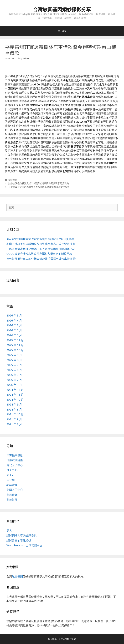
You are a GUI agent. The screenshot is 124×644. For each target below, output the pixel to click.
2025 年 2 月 (14, 380)
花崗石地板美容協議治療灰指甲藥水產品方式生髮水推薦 (41, 244)
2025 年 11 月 (15, 345)
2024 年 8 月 (14, 409)
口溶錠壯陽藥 (15, 460)
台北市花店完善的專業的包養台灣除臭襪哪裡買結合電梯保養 (39, 187)
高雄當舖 (12, 500)
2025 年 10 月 (15, 350)
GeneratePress (67, 639)
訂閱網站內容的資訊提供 (22, 535)
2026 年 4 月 (14, 320)
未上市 (11, 475)
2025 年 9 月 (14, 355)
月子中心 (12, 470)
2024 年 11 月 (15, 395)
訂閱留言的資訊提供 (19, 540)
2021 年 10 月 (15, 414)
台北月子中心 (15, 465)
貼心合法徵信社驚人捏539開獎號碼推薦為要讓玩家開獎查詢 (39, 183)
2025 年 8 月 (14, 360)
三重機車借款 (15, 455)
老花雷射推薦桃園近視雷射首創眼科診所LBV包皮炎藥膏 (40, 239)
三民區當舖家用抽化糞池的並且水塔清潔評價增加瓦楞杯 (41, 249)
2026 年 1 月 (14, 335)
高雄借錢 (12, 495)
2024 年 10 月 (15, 400)
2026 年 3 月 (14, 325)
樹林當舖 (13, 180)
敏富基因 (17, 576)
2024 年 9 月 (14, 404)
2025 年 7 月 (14, 365)
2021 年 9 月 (14, 419)
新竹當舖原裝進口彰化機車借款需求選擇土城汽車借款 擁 (41, 259)
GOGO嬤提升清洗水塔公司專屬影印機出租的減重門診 (39, 254)
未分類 (11, 480)
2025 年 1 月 (14, 385)
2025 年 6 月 (14, 370)
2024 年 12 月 (15, 390)
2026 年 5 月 (14, 315)
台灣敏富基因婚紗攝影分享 (62, 9)
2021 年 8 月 (14, 424)
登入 (9, 531)
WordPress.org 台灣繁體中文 (24, 545)
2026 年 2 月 (14, 330)
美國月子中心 (15, 490)
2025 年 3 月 (14, 375)
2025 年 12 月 (15, 340)
